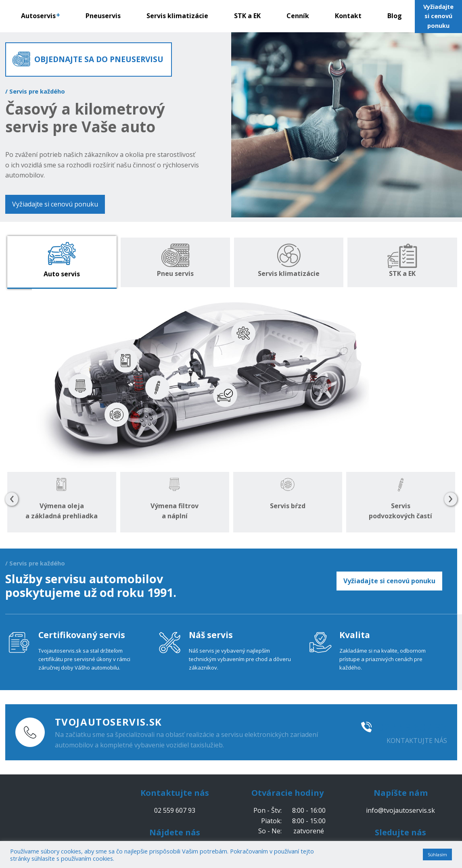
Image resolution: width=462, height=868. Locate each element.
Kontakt (348, 16)
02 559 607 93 (413, 727)
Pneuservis (103, 16)
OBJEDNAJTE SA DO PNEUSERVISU (99, 59)
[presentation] (12, 499)
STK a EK (247, 16)
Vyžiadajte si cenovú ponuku (55, 204)
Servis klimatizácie (177, 16)
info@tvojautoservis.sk (400, 810)
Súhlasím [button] (437, 854)
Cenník (298, 16)
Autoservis (40, 16)
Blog (395, 16)
